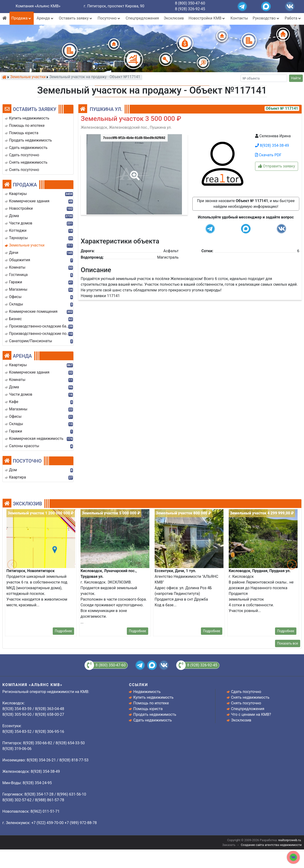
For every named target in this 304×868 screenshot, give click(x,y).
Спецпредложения (142, 18)
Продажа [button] (22, 18)
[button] (134, 172)
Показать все (288, 643)
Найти (296, 78)
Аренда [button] (45, 18)
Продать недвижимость (155, 714)
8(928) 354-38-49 (272, 145)
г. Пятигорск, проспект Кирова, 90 (114, 6)
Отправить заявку (277, 166)
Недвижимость (147, 692)
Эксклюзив (174, 18)
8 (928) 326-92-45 (190, 9)
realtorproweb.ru (289, 840)
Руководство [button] (266, 18)
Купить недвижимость (153, 697)
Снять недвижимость (250, 697)
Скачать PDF (268, 155)
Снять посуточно (246, 703)
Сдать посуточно (246, 692)
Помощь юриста (148, 709)
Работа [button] (293, 18)
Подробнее (63, 631)
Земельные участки (28, 77)
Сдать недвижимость (152, 720)
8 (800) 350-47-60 (190, 3)
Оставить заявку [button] (76, 18)
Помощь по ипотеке (151, 703)
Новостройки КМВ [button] (207, 18)
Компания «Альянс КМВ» (38, 6)
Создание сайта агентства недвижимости (271, 845)
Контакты (239, 18)
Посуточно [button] (109, 18)
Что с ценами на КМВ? (251, 714)
